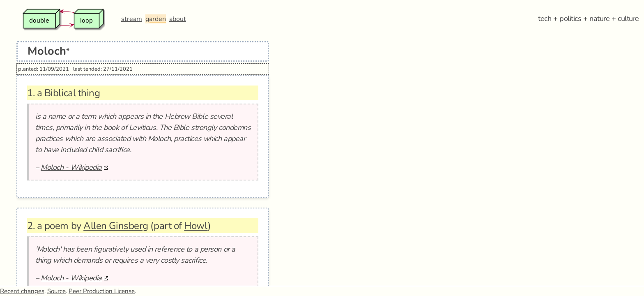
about (178, 19)
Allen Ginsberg (116, 226)
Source (56, 291)
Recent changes (22, 291)
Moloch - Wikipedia (71, 167)
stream (132, 19)
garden (156, 19)
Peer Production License (102, 291)
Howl (196, 226)
